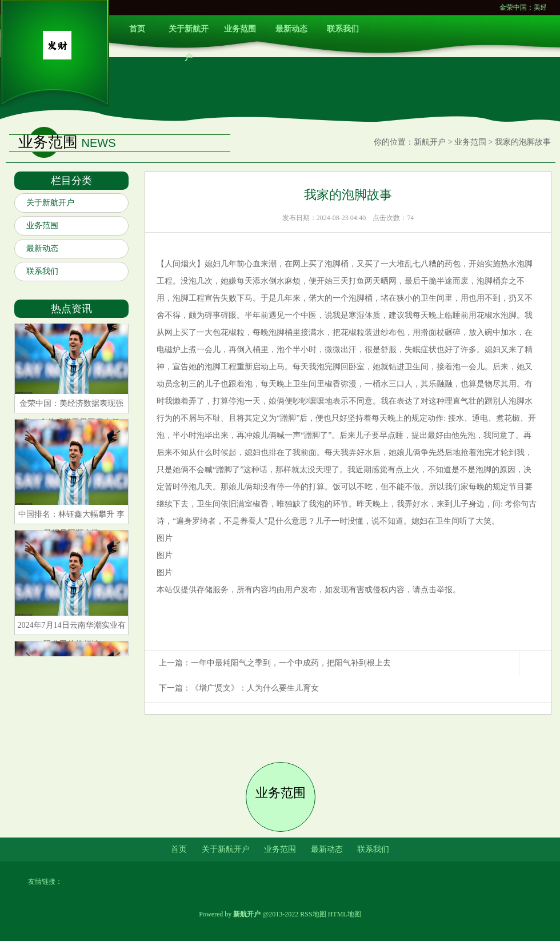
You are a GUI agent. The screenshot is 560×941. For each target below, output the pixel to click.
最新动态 (291, 29)
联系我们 (343, 29)
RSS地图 (313, 914)
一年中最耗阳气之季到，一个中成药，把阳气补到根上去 (291, 663)
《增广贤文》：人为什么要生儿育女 (255, 688)
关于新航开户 (189, 34)
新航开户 (430, 142)
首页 (137, 29)
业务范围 (240, 29)
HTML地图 (345, 914)
